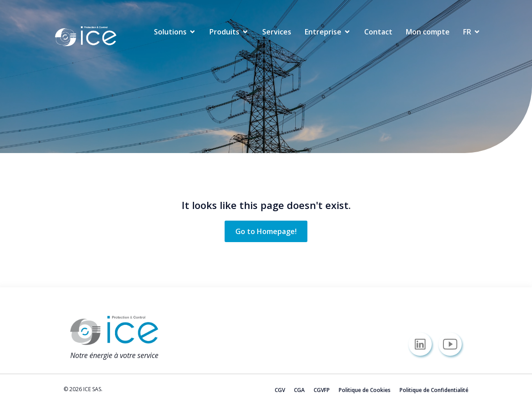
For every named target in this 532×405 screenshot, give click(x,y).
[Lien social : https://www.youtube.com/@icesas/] (453, 344)
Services (277, 32)
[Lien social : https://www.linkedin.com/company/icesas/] (423, 344)
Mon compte (428, 32)
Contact (378, 32)
